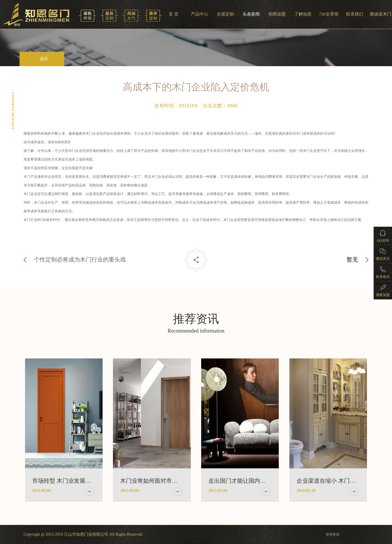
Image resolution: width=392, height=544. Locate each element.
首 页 (174, 14)
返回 (42, 59)
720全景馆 (329, 14)
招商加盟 (277, 14)
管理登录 (333, 535)
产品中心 (199, 14)
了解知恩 (303, 14)
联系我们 (355, 14)
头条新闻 (251, 14)
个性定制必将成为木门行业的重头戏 (80, 259)
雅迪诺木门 (381, 14)
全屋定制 (225, 14)
